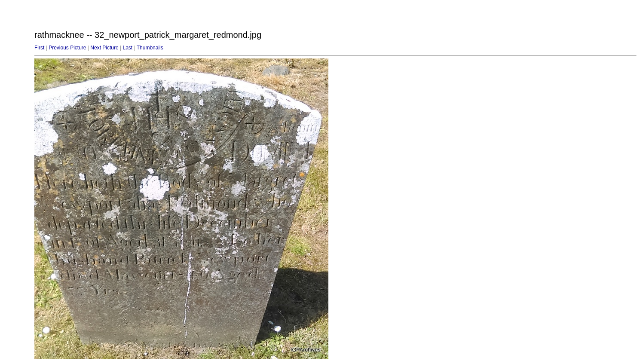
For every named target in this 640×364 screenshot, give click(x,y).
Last (127, 48)
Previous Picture (67, 48)
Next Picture (104, 48)
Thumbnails (150, 48)
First (39, 48)
